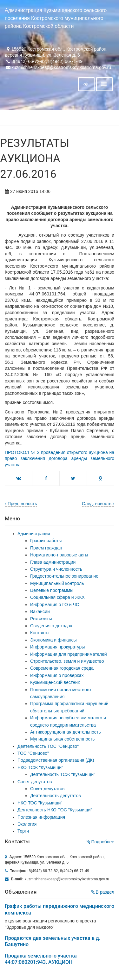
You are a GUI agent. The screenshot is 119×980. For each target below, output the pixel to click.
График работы (46, 541)
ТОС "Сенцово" (33, 753)
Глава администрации (53, 562)
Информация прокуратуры (57, 647)
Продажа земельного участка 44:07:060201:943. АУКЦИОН (41, 959)
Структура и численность (56, 569)
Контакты (40, 633)
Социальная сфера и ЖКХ (57, 597)
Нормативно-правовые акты (59, 555)
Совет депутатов (35, 782)
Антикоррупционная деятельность (66, 732)
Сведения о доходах (51, 626)
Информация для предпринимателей (69, 654)
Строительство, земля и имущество (67, 661)
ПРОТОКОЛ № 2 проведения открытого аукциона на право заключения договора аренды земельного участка (60, 459)
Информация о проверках (57, 675)
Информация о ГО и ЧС (55, 605)
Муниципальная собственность (62, 739)
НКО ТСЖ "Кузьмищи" (40, 767)
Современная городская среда (62, 668)
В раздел (103, 892)
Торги (23, 831)
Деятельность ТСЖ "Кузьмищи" (63, 774)
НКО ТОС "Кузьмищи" (40, 803)
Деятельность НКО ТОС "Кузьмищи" (55, 810)
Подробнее (101, 842)
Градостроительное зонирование (64, 576)
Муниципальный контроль (57, 583)
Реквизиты (41, 619)
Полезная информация (41, 817)
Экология (27, 824)
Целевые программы (52, 590)
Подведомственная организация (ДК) (56, 760)
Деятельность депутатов (56, 796)
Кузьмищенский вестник (55, 682)
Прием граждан (46, 548)
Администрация (34, 534)
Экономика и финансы (53, 640)
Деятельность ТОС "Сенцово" (48, 746)
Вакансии (40, 611)
